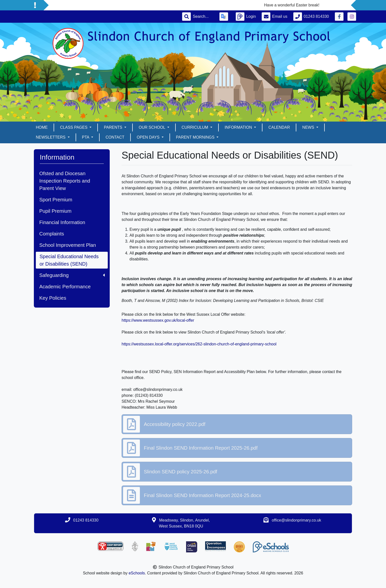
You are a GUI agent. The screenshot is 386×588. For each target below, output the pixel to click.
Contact (115, 137)
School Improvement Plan (68, 245)
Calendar (279, 127)
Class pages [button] (74, 127)
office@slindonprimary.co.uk (297, 520)
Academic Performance (65, 287)
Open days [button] (149, 137)
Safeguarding (72, 275)
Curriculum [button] (195, 127)
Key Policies (53, 298)
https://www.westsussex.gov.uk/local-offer (158, 320)
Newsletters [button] (51, 137)
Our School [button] (152, 127)
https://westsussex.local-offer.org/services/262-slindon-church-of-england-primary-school (199, 344)
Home (42, 127)
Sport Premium (56, 200)
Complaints (52, 234)
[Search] (203, 17)
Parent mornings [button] (196, 137)
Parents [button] (114, 127)
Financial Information (62, 222)
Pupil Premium (55, 211)
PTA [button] (86, 137)
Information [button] (239, 127)
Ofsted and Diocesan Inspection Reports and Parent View (65, 181)
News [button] (309, 127)
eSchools (137, 573)
